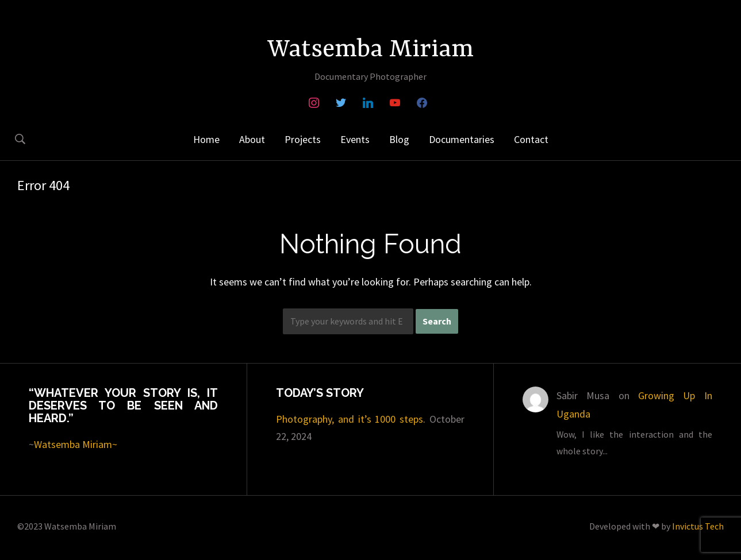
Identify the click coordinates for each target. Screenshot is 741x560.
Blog (399, 139)
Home (206, 139)
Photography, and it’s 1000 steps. (351, 419)
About (252, 139)
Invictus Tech (698, 526)
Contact (531, 139)
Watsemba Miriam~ (76, 444)
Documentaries (462, 139)
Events (355, 139)
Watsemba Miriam (370, 50)
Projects (303, 139)
